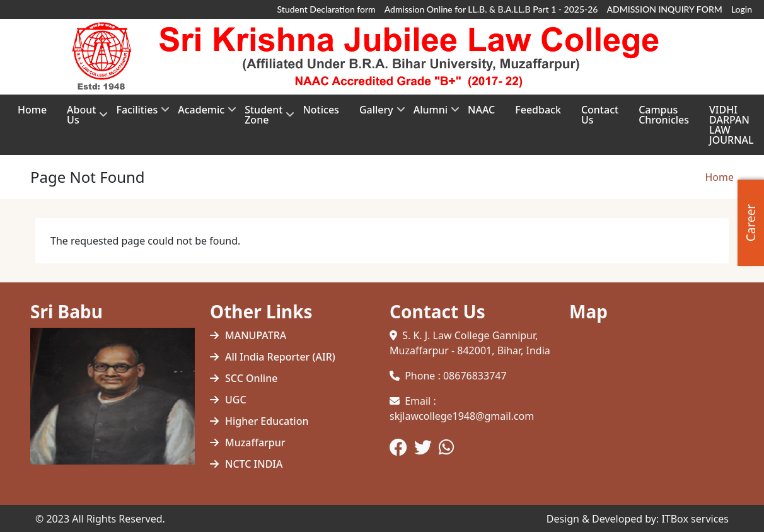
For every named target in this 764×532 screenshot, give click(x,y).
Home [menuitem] (32, 110)
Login (742, 9)
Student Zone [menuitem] (263, 119)
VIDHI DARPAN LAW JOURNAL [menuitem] (732, 125)
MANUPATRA (256, 335)
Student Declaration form (327, 9)
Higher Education (267, 421)
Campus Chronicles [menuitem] (664, 115)
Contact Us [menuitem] (600, 115)
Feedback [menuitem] (538, 110)
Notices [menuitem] (321, 110)
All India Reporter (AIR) (280, 357)
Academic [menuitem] (201, 114)
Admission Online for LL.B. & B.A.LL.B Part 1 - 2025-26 (491, 9)
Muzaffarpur (255, 442)
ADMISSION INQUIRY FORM (664, 9)
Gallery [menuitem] (376, 114)
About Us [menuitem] (81, 119)
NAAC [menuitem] (481, 110)
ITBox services (695, 519)
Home (719, 177)
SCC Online (251, 378)
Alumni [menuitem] (431, 114)
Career (751, 223)
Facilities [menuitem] (137, 114)
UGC (236, 400)
